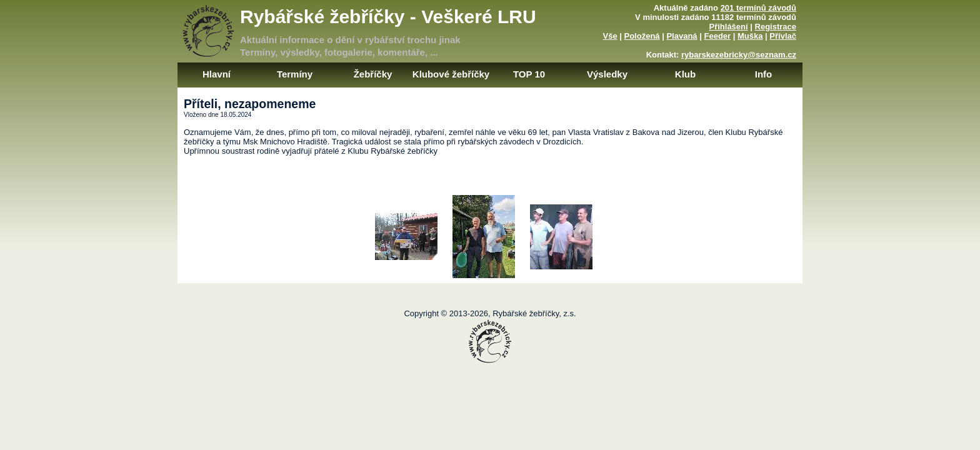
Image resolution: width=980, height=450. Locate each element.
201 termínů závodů (758, 8)
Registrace (776, 27)
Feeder (717, 36)
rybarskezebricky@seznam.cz (739, 55)
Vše (610, 36)
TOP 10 (529, 74)
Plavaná (682, 36)
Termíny (295, 74)
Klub (685, 74)
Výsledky (607, 74)
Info (764, 74)
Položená (642, 36)
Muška (750, 36)
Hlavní (217, 74)
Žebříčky (373, 74)
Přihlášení (729, 27)
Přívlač (783, 36)
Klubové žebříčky (451, 74)
